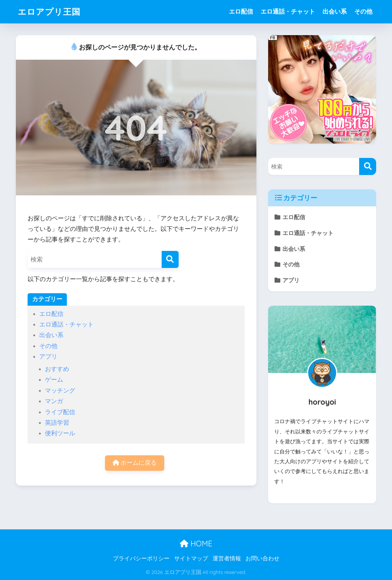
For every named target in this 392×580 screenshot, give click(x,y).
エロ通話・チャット (288, 12)
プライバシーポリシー (141, 558)
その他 (363, 12)
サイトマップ (191, 558)
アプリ (48, 357)
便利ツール (60, 433)
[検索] (170, 259)
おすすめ (57, 369)
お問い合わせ (262, 558)
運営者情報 (227, 558)
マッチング (60, 391)
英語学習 (57, 423)
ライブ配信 (60, 412)
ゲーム (54, 380)
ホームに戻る (135, 463)
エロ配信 (241, 12)
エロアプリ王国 (50, 12)
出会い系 (335, 12)
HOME (196, 544)
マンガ (54, 401)
